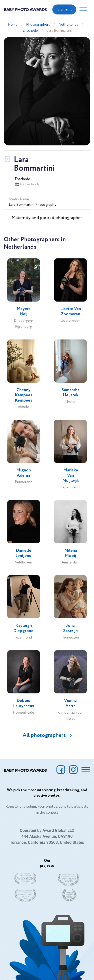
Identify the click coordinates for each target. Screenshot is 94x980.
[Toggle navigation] (83, 9)
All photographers (44, 735)
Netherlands (68, 25)
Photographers (38, 25)
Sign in (63, 9)
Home (13, 25)
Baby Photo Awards (25, 9)
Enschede (30, 31)
